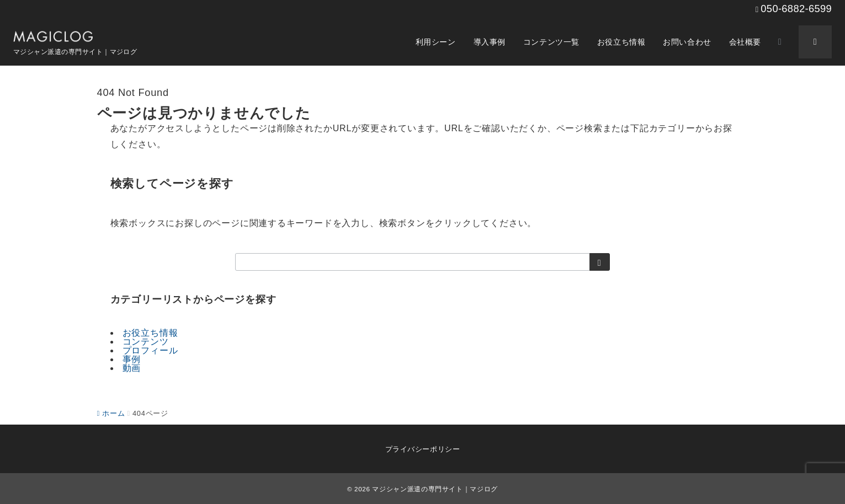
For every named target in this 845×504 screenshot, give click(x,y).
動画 (132, 368)
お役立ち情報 (150, 333)
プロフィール (150, 350)
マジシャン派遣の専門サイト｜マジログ (435, 489)
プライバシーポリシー (422, 449)
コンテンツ (146, 342)
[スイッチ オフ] (780, 42)
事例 (132, 359)
